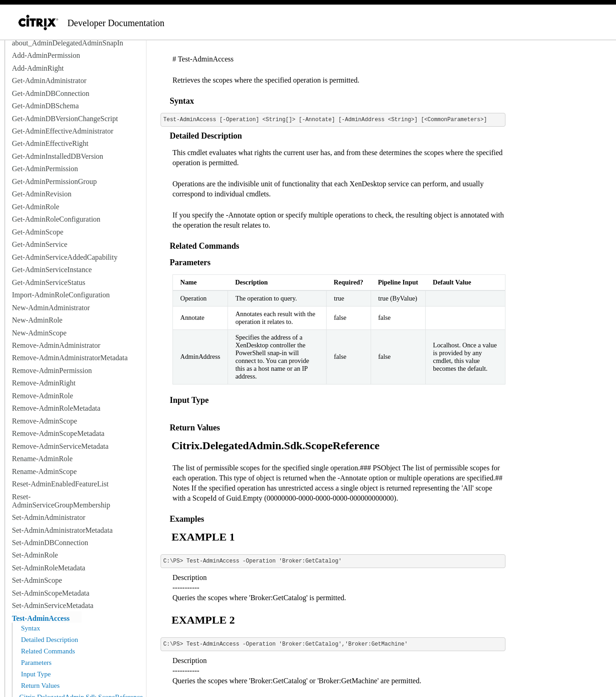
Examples (187, 519)
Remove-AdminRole (42, 396)
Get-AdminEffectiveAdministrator (63, 131)
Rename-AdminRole (42, 459)
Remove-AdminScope (44, 421)
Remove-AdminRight (44, 383)
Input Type (35, 674)
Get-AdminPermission (45, 169)
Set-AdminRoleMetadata (49, 568)
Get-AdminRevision (42, 194)
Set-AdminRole (35, 555)
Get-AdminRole (36, 207)
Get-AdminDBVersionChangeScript (65, 119)
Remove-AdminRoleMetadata (56, 408)
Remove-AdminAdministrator (56, 345)
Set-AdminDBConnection (50, 543)
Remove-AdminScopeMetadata (58, 433)
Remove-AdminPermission (52, 371)
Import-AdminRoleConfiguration (61, 295)
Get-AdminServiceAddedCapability (65, 257)
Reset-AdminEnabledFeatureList (60, 484)
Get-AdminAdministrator (49, 81)
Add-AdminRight (38, 68)
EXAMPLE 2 (203, 620)
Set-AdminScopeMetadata (51, 593)
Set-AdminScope (37, 580)
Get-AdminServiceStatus (49, 282)
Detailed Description (49, 640)
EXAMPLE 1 (203, 537)
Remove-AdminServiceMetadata (60, 446)
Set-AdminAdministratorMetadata (62, 530)
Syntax (30, 628)
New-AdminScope (39, 333)
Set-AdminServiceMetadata (53, 605)
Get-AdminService (40, 244)
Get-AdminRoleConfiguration (56, 219)
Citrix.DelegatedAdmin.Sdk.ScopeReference (276, 446)
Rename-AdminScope (44, 471)
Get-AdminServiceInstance (52, 270)
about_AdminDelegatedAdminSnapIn (68, 43)
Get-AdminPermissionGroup (54, 181)
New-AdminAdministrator (51, 308)
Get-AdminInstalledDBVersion (58, 156)
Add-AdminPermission (46, 55)
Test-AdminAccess (41, 618)
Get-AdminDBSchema (45, 106)
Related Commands (47, 651)
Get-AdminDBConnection (51, 93)
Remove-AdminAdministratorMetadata (70, 358)
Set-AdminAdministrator (49, 517)
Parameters (35, 663)
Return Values (39, 686)
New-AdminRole (37, 320)
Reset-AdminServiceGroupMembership (61, 501)
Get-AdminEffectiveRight (50, 143)
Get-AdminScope (38, 232)
